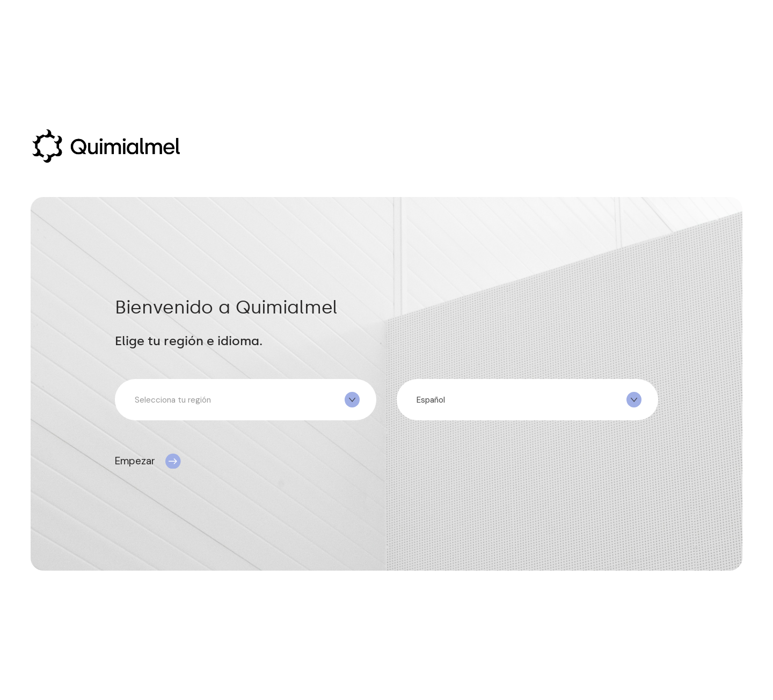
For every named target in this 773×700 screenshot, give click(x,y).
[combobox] (246, 399)
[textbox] (246, 400)
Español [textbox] (431, 400)
